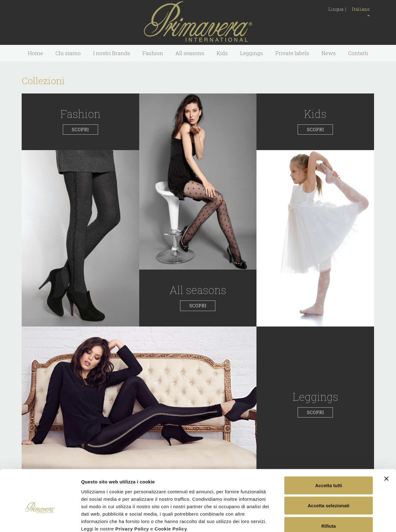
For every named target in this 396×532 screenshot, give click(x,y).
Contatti (358, 53)
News (329, 53)
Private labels (292, 53)
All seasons (190, 53)
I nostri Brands (112, 53)
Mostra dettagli (325, 520)
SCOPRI (80, 129)
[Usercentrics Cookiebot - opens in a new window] (40, 520)
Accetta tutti (329, 451)
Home (35, 53)
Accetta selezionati (328, 471)
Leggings (252, 53)
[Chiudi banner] (386, 444)
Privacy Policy (132, 494)
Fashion (153, 53)
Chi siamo (68, 53)
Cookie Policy (171, 494)
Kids (222, 53)
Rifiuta (329, 491)
